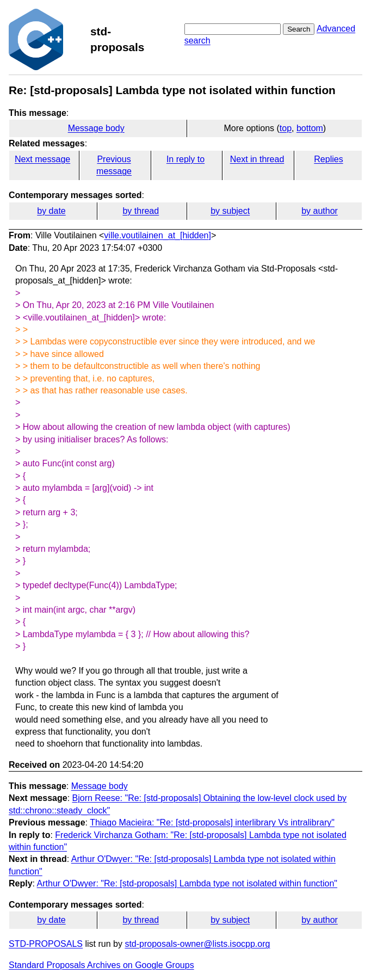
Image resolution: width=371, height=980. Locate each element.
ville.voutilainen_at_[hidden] (157, 235)
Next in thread (257, 159)
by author (320, 211)
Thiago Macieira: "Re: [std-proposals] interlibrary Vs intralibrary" (212, 822)
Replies (328, 159)
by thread (141, 211)
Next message (42, 159)
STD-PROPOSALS (46, 944)
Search (299, 29)
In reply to (185, 159)
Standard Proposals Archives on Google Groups (101, 965)
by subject (230, 211)
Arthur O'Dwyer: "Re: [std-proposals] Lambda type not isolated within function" (187, 883)
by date (51, 211)
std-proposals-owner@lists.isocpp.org (197, 944)
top (286, 128)
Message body (96, 128)
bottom (310, 128)
